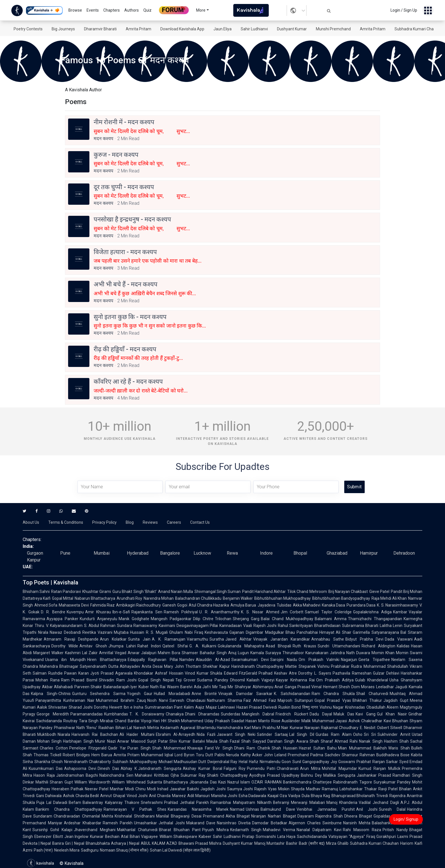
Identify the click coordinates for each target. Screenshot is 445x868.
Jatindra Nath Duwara (350, 653)
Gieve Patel (379, 592)
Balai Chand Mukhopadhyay (287, 619)
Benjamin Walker (238, 598)
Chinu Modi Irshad (152, 789)
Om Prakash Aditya (335, 680)
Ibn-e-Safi (121, 612)
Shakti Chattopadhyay (227, 775)
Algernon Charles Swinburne (315, 823)
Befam (75, 802)
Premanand (214, 816)
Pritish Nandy (395, 830)
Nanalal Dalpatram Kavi (319, 830)
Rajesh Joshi (265, 626)
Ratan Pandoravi (66, 592)
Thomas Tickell (47, 755)
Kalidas (403, 646)
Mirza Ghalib (337, 843)
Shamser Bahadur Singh (204, 653)
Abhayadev (130, 666)
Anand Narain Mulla (176, 592)
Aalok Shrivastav (52, 707)
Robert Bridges (76, 755)
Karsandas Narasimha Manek (198, 809)
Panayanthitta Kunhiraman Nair (65, 700)
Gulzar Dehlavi (386, 673)
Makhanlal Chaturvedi (137, 830)
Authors (132, 10)
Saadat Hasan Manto (251, 721)
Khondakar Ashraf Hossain (159, 673)
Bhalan (405, 789)
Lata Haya (286, 837)
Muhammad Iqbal (157, 755)
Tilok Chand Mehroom (307, 592)
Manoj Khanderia (342, 802)
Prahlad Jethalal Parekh (186, 802)
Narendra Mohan (159, 598)
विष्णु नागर (310, 707)
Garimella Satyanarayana (376, 632)
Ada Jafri (202, 687)
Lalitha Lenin (391, 626)
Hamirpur (369, 553)
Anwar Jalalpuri (142, 653)
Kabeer (205, 837)
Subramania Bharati (360, 626)
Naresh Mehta (146, 728)
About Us (31, 522)
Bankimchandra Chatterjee (307, 782)
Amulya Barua (243, 605)
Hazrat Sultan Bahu (318, 748)
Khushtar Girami (97, 592)
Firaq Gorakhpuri (381, 837)
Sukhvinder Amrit (394, 734)
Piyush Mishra (215, 830)
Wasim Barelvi (180, 687)
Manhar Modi (122, 789)
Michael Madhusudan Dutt (182, 762)
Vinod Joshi (137, 796)
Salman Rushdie (48, 673)
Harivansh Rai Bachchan (95, 734)
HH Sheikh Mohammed (182, 721)
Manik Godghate (134, 619)
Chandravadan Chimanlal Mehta (83, 816)
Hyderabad (138, 553)
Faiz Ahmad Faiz (260, 700)
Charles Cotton (54, 748)
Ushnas (252, 809)
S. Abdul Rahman (100, 626)
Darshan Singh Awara (288, 741)
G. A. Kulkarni (203, 646)
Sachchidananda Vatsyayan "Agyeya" (331, 837)
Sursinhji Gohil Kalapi (52, 830)
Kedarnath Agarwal (178, 728)
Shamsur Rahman (358, 755)
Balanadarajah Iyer (120, 687)
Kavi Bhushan (396, 721)
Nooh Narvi (158, 700)
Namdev (187, 660)
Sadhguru (90, 850)
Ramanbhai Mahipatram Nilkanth (241, 802)
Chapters (112, 10)
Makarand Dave (201, 823)
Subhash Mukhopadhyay (135, 762)
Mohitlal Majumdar (339, 768)
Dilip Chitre (203, 619)
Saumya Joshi (240, 789)
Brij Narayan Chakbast (348, 592)
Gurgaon (35, 553)
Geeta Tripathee (374, 660)
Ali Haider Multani (137, 734)
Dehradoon (404, 553)
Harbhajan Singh (78, 741)
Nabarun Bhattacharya (95, 598)
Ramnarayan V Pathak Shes (135, 809)
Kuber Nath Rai (152, 687)
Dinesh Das (108, 768)
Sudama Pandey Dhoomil (221, 680)
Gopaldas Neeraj (389, 816)
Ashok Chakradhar (365, 721)
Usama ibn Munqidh (65, 660)
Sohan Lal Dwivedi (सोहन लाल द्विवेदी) (180, 850)
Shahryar (243, 687)
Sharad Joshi (81, 707)
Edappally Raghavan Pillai (153, 660)
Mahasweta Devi (74, 605)
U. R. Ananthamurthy (219, 612)
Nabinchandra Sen (116, 775)
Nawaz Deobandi (65, 632)
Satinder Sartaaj (272, 734)
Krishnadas (355, 707)
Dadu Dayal (321, 714)
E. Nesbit (368, 728)
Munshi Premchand (333, 29)
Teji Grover (186, 680)
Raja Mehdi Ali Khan (389, 598)
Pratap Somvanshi (259, 837)
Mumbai (102, 553)
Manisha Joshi (224, 796)
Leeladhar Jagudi (392, 687)
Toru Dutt (204, 755)
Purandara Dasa (361, 605)
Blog (130, 522)
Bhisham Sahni (36, 592)
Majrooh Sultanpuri (295, 700)
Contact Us (200, 522)
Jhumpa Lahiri (122, 646)
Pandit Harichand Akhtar (264, 592)
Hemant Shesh (336, 687)
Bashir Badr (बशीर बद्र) (305, 843)
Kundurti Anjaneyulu (98, 619)
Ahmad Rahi (346, 741)
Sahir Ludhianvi (254, 29)
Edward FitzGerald (241, 673)
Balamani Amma (331, 619)
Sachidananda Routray (57, 721)
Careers (174, 522)
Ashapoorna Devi (80, 768)
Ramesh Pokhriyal (181, 612)
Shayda (298, 789)
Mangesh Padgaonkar (171, 619)
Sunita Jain (139, 639)
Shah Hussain (285, 748)
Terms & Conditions (66, 522)
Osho (358, 734)
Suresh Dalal (392, 809)
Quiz (147, 10)
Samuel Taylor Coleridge (328, 612)
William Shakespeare (179, 837)
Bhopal (300, 553)
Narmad (237, 809)
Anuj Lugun (239, 653)
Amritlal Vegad (113, 653)
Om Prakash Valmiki (319, 660)
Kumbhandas (116, 714)
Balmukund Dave (278, 809)
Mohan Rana (48, 680)
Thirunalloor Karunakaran (305, 653)
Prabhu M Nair (275, 728)
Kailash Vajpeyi (261, 680)
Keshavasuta (216, 632)
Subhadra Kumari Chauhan (419, 29)
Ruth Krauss (304, 646)
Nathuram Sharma (224, 700)
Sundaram (43, 816)
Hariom (407, 843)
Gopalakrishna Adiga (372, 612)
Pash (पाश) (43, 850)
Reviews (150, 522)
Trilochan (223, 619)
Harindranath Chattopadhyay (258, 666)
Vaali (248, 626)
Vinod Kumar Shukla (204, 673)
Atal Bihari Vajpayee (139, 837)
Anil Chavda (160, 796)
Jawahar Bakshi (184, 789)
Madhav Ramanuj (322, 789)
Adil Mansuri (199, 796)
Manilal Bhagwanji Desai (179, 816)
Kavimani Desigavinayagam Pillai (188, 626)
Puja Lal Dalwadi (52, 802)
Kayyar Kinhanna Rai (295, 680)
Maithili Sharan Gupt (54, 782)
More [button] (201, 10)
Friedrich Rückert (292, 714)
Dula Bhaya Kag (316, 796)
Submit (354, 487)
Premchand (298, 755)
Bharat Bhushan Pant (180, 830)
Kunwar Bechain (105, 837)
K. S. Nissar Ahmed (260, 612)
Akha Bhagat (238, 816)
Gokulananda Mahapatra (241, 646)
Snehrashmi (152, 802)
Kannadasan (231, 626)
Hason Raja (44, 775)
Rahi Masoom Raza (362, 830)
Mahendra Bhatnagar (59, 666)
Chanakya (175, 714)
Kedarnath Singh (246, 830)
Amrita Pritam (138, 29)
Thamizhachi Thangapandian (375, 619)
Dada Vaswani (399, 639)
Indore (266, 553)
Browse (75, 10)
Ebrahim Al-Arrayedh (176, 734)
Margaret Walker (48, 653)
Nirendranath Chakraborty (88, 762)
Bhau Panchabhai (302, 632)
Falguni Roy (235, 768)
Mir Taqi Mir (223, 687)
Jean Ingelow (77, 837)
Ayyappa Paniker (62, 619)
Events (93, 10)
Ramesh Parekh (118, 823)
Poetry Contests (28, 29)
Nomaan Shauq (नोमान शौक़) (124, 850)
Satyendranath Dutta (99, 666)
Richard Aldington (378, 646)
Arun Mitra (310, 768)
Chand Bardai (127, 721)
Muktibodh (47, 734)
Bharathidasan (327, 626)
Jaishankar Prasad (374, 775)
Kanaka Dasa (333, 605)
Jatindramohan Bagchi (77, 775)
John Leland (275, 755)
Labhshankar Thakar (358, 789)
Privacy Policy (104, 522)
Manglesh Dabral (258, 714)
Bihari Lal (124, 728)
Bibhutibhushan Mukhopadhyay (283, 598)
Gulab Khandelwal (372, 680)
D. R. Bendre (53, 612)
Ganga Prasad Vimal (303, 687)
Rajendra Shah (329, 816)
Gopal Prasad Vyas (333, 700)
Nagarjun (349, 660)
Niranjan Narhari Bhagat (273, 816)
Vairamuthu (197, 639)
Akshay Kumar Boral (202, 768)
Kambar (400, 612)
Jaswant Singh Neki (236, 734)
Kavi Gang (366, 714)
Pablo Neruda (227, 755)
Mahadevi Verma (279, 830)
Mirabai (107, 721)
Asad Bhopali (278, 646)
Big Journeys (63, 29)
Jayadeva (266, 605)
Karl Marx (253, 728)
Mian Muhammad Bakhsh (362, 748)
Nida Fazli (206, 734)
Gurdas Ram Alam (334, 734)
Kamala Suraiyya (266, 653)
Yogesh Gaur (140, 694)
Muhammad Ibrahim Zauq (121, 700)
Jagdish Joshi (213, 789)
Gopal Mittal (63, 598)
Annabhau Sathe (328, 639)
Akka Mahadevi (307, 605)
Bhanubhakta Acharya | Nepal (113, 843)
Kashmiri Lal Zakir (81, 653)
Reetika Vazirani (97, 632)
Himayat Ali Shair (335, 632)
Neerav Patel (97, 789)
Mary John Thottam (183, 666)
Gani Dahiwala (49, 796)
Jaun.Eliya (222, 29)
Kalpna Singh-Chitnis (51, 694)
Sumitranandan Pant (164, 707)
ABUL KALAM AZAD (159, 843)
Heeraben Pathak (68, 789)
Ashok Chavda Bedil (81, 796)
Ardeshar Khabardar (83, 823)
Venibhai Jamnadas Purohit (326, 809)
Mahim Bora (169, 653)
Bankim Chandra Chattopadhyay (69, 809)
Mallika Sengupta (339, 775)
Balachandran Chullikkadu (198, 598)
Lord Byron (184, 755)
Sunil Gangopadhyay (311, 762)
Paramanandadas (87, 714)
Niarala (64, 734)
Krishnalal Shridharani (135, 816)
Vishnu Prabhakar (333, 666)
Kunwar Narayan (305, 728)
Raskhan (106, 728)
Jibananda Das (203, 782)
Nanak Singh (371, 741)
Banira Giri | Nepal (68, 843)
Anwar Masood (131, 741)
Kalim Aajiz (194, 707)
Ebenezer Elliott (49, 837)
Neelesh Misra (67, 850)
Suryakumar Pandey (392, 782)
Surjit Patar (158, 741)
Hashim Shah (396, 741)
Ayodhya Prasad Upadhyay (274, 775)
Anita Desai (152, 666)
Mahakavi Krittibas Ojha (157, 775)
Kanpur (34, 560)
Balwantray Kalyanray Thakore (111, 802)
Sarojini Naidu (284, 660)
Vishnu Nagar (332, 707)
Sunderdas (231, 714)
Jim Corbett (292, 612)
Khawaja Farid (201, 748)
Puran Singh (139, 748)
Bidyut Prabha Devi (364, 639)
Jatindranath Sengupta (160, 768)
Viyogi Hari (150, 721)
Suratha (217, 639)
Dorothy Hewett (108, 707)
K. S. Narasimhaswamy (397, 605)
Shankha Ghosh (49, 762)
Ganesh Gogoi (175, 605)
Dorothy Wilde (65, 646)
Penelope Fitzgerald (88, 748)
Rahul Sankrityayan (295, 626)
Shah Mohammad (169, 748)
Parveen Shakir (88, 687)
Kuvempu (75, 612)
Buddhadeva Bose (393, 755)
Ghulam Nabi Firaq (186, 632)
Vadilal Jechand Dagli (379, 802)
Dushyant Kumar (292, 29)
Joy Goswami (343, 762)
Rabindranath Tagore (352, 782)
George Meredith (53, 714)
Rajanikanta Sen (147, 612)
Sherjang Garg (246, 619)
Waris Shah (399, 748)
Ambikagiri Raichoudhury (138, 605)
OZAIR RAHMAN (266, 782)
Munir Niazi (105, 741)
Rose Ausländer (286, 721)
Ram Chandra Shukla (333, 694)
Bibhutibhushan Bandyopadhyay (341, 598)
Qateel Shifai (175, 646)
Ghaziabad (337, 553)
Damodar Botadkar (270, 823)
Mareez (179, 796)
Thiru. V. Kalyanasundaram (59, 626)
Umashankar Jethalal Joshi (159, 823)
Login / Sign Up (404, 10)
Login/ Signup (406, 819)
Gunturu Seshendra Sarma (99, 694)
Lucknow (202, 553)
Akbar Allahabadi (57, 687)
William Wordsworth (92, 782)
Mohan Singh (49, 741)
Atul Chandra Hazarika (209, 605)
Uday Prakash (217, 721)
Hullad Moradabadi (172, 694)
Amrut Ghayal (113, 796)
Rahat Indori (149, 646)
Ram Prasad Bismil (79, 680)
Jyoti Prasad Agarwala (111, 673)
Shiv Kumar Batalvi (187, 741)
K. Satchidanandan (292, 694)
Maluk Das (344, 714)
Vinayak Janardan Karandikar (282, 639)
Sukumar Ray (193, 775)
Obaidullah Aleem (382, 707)
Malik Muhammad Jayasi (324, 721)
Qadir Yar (117, 748)
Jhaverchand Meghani (95, 830)
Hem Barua (102, 755)
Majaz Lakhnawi (220, 707)
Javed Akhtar (239, 639)
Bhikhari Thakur (367, 700)
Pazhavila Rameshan (352, 673)
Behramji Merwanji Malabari (299, 802)
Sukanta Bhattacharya (167, 782)
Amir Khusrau (98, 612)
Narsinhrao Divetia (234, 823)
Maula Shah (217, 741)
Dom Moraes (363, 687)
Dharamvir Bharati (100, 29)
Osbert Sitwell (390, 728)
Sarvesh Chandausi (187, 700)
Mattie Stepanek (300, 666)
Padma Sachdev (325, 755)
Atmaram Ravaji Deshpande (71, 639)
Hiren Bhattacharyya (107, 660)
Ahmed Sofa (46, 605)
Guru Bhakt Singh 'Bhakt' (134, 592)
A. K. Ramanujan (169, 639)
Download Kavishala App (182, 29)
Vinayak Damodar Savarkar (245, 694)
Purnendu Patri (261, 768)
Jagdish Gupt (396, 700)
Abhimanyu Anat (268, 687)
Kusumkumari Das (46, 768)
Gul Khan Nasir (392, 714)
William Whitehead (129, 782)
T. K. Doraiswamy (147, 714)
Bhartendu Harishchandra (220, 728)
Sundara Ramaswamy (137, 626)
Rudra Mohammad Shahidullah (380, 666)
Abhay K (129, 768)
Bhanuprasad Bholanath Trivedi (360, 796)
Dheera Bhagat (358, 816)
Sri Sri (370, 734)
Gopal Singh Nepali (156, 680)
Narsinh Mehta (357, 823)
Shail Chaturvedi (372, 694)
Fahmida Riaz (102, 605)
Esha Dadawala (253, 796)
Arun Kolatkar (113, 639)
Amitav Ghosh (93, 646)
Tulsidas (284, 605)
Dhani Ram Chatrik (252, 748)
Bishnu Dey (311, 775)
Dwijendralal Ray (222, 762)
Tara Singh (89, 721)
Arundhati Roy (129, 598)
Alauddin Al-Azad (213, 660)
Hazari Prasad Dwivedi (257, 707)
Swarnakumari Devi (250, 660)
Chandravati (288, 768)
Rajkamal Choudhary (340, 728)
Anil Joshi (367, 809)
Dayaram (306, 816)
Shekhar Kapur (216, 666)
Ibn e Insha (134, 707)
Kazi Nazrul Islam (234, 782)
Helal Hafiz (248, 762)
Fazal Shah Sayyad (248, 741)
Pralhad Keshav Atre (278, 673)
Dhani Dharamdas (202, 714)
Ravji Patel (388, 789)
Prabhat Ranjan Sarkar (377, 762)
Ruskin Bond (290, 707)
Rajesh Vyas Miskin (272, 789)
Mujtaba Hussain (129, 632)
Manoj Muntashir (269, 843)
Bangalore (170, 553)
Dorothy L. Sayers (315, 673)
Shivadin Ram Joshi (118, 680)
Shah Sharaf (321, 741)
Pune (65, 553)
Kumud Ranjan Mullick (379, 768)
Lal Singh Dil (302, 734)
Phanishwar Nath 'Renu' (75, 728)
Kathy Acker (252, 755)
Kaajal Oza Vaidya (284, 796)
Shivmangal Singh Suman (218, 592)
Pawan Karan (76, 673)
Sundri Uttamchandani (339, 646)
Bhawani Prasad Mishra (200, 843)
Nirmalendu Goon (275, 762)
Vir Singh (224, 748)
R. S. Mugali (157, 632)
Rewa (232, 553)
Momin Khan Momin (390, 653)
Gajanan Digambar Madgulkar (257, 632)
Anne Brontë (204, 694)
